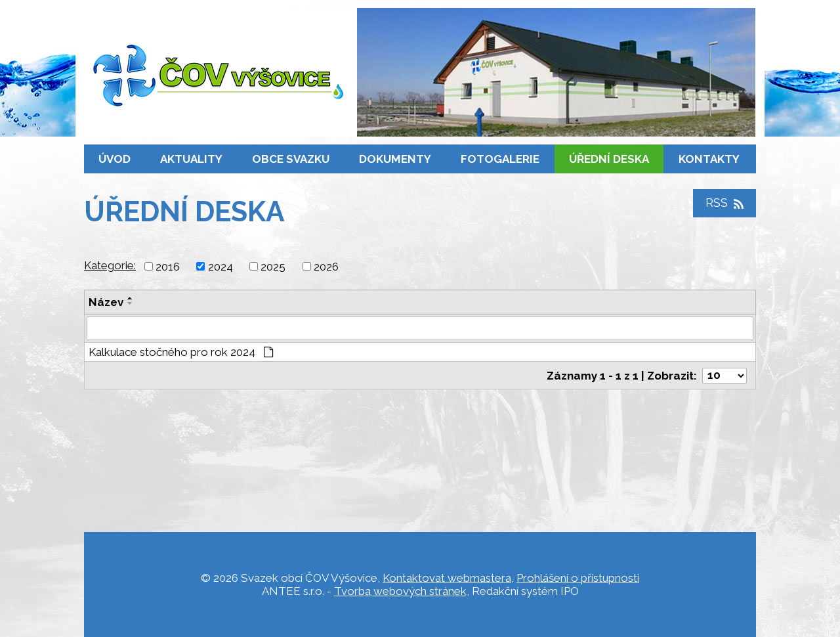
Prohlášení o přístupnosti (578, 578)
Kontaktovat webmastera (447, 578)
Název (106, 302)
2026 (326, 267)
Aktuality (191, 159)
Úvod (115, 159)
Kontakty (709, 159)
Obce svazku (291, 159)
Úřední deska (609, 159)
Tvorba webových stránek (400, 591)
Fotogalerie (500, 159)
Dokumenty (395, 159)
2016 (168, 267)
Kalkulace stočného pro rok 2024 (181, 352)
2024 (220, 267)
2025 (273, 267)
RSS (724, 203)
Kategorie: (110, 265)
